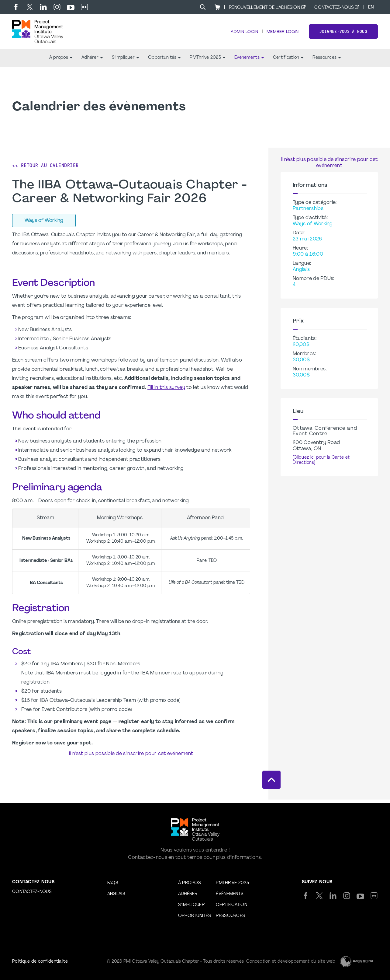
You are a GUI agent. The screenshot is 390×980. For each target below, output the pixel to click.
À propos (61, 61)
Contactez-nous (334, 8)
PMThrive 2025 (207, 61)
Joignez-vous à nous (343, 33)
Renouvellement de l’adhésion (264, 8)
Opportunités (164, 61)
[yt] (71, 8)
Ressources (327, 61)
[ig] (57, 7)
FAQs (113, 883)
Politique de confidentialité (40, 962)
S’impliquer (125, 61)
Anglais (116, 894)
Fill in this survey (166, 391)
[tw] (30, 7)
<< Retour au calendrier (45, 169)
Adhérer (92, 61)
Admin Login (243, 34)
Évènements (249, 61)
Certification (288, 61)
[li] (43, 7)
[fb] (16, 7)
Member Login (282, 34)
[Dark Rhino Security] (357, 962)
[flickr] (84, 7)
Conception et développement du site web (291, 962)
